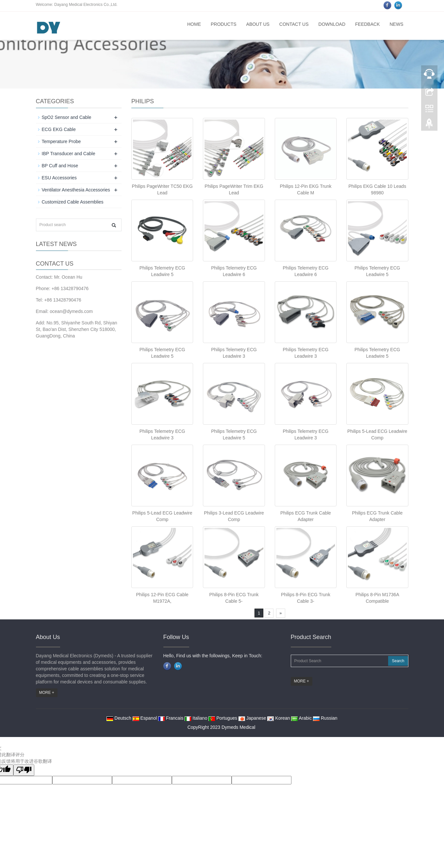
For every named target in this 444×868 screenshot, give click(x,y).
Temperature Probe (61, 141)
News (397, 24)
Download (332, 24)
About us (258, 24)
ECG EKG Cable (59, 129)
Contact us (294, 24)
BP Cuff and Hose (60, 166)
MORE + (47, 693)
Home (194, 24)
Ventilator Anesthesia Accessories (76, 190)
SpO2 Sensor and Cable (67, 117)
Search (398, 661)
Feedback (367, 24)
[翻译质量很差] (24, 770)
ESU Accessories (59, 178)
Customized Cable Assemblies (73, 202)
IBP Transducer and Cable (69, 154)
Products (224, 24)
